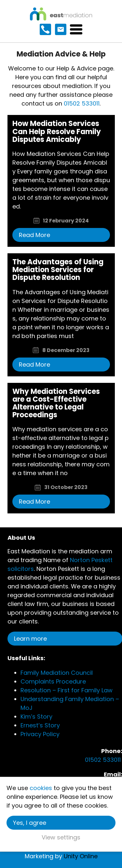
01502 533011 (82, 103)
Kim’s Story (36, 717)
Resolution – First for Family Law (67, 690)
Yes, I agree (30, 823)
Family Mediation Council (57, 673)
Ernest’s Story (40, 725)
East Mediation (61, 14)
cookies (41, 788)
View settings (61, 837)
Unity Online (81, 856)
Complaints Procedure (53, 681)
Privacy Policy (40, 734)
